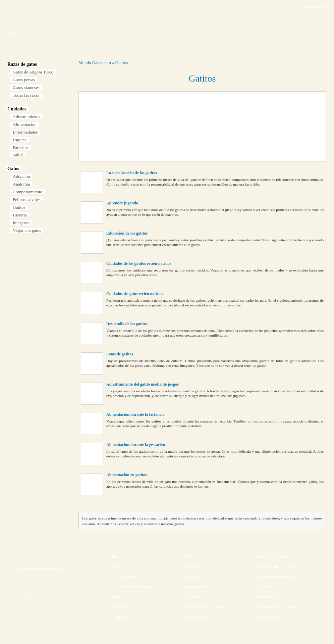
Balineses (118, 607)
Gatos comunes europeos (131, 587)
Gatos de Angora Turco (33, 72)
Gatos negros (194, 617)
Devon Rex (193, 577)
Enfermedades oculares (277, 577)
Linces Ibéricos (270, 617)
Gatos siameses (26, 87)
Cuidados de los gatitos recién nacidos (139, 263)
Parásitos (21, 147)
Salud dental (194, 597)
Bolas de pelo (269, 597)
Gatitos (19, 207)
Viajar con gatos (27, 230)
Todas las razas (26, 95)
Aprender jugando (122, 203)
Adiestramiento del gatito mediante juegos (143, 384)
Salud (18, 155)
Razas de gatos (22, 64)
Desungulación (196, 587)
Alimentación (25, 124)
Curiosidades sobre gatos (279, 567)
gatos (64, 569)
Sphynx (116, 597)
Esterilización (269, 587)
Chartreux (118, 567)
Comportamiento (27, 192)
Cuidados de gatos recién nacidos (135, 294)
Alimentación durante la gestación (136, 445)
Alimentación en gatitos (127, 475)
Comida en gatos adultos (205, 607)
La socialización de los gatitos (132, 173)
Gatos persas (24, 80)
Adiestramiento (26, 117)
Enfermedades (25, 132)
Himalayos (119, 617)
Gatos (13, 169)
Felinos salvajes (27, 200)
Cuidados (17, 109)
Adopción (21, 176)
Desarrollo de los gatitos (127, 324)
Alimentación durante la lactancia (135, 414)
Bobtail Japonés (123, 577)
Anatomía (21, 184)
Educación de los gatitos (127, 233)
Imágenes (21, 223)
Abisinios (191, 567)
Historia (20, 215)
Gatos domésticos (272, 557)
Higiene (20, 140)
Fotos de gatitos (120, 354)
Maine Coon (120, 557)
